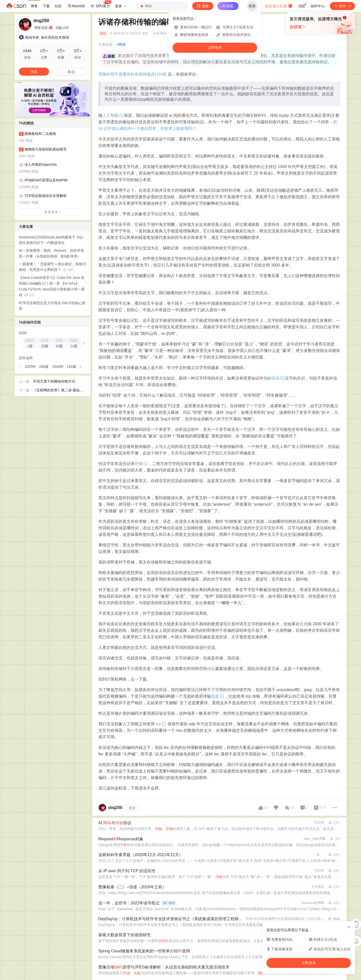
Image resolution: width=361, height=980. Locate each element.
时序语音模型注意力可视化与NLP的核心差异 (52, 306)
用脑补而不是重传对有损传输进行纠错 (133, 74)
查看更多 (53, 212)
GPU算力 (101, 5)
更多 (121, 6)
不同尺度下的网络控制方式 (54, 381)
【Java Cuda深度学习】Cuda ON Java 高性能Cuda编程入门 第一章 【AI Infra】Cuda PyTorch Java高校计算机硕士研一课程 (52, 286)
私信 (71, 72)
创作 (342, 6)
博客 (34, 6)
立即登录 (215, 48)
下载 (46, 6)
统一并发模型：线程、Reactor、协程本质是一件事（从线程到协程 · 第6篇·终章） (51, 253)
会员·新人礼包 (279, 6)
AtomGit (76, 6)
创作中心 (318, 6)
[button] (21, 343)
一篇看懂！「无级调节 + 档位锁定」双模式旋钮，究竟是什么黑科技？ (53, 267)
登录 (252, 6)
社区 (58, 6)
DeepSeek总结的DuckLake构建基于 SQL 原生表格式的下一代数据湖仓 (51, 240)
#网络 (122, 44)
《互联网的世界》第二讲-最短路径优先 (58, 391)
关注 (132, 808)
